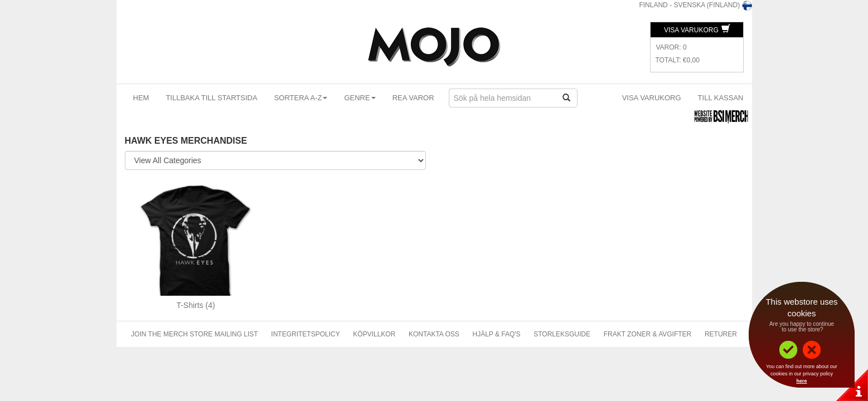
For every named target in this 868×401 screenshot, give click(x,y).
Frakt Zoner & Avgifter (648, 334)
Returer (721, 334)
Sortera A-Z (301, 98)
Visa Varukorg (697, 30)
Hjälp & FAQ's (497, 334)
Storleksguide (562, 334)
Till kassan (721, 98)
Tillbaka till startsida (211, 98)
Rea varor (413, 98)
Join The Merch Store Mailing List (195, 334)
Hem (141, 98)
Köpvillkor (374, 334)
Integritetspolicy (305, 334)
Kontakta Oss (434, 334)
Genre (360, 98)
